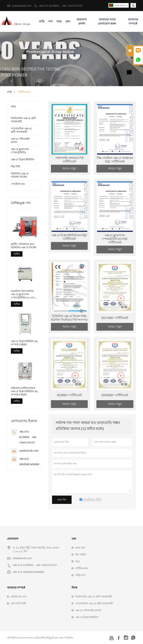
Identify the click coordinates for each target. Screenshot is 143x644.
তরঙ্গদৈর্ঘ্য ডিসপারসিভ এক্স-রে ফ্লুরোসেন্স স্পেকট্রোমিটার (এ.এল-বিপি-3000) (23, 294)
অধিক (17, 254)
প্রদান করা (80, 548)
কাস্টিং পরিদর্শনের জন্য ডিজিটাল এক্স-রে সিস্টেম (24, 246)
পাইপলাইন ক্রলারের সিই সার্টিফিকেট (69, 160)
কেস (68, 21)
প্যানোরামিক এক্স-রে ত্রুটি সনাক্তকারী (21, 130)
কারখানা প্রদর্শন (82, 21)
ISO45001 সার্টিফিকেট (115, 395)
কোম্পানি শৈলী (18, 603)
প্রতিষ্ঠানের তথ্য (19, 596)
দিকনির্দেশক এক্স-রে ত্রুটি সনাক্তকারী (23, 120)
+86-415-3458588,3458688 (28, 572)
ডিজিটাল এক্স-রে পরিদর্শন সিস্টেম (20, 175)
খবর (59, 21)
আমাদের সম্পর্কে (133, 21)
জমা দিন (62, 500)
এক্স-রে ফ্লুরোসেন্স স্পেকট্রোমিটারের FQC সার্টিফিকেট (115, 239)
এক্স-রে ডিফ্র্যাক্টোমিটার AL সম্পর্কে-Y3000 (24, 343)
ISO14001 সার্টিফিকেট (115, 318)
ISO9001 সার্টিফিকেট (69, 395)
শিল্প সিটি (15, 166)
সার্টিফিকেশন (82, 568)
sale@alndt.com (22, 6)
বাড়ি (42, 21)
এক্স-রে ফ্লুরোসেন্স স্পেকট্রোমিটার (20, 151)
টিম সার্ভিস (81, 554)
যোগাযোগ (13, 539)
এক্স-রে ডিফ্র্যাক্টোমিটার (23, 159)
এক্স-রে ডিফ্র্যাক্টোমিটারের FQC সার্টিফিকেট (69, 237)
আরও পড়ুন (69, 168)
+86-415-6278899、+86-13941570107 (61, 6)
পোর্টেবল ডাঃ (18, 184)
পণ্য (50, 21)
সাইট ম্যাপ (80, 575)
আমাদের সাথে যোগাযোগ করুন (107, 21)
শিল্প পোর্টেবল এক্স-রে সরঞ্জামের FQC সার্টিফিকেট (115, 160)
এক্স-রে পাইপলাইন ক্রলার (20, 140)
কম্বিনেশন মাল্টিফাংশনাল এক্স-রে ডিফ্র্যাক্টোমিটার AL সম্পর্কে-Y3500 (24, 391)
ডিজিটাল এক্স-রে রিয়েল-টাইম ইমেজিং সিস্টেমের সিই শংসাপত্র (69, 318)
